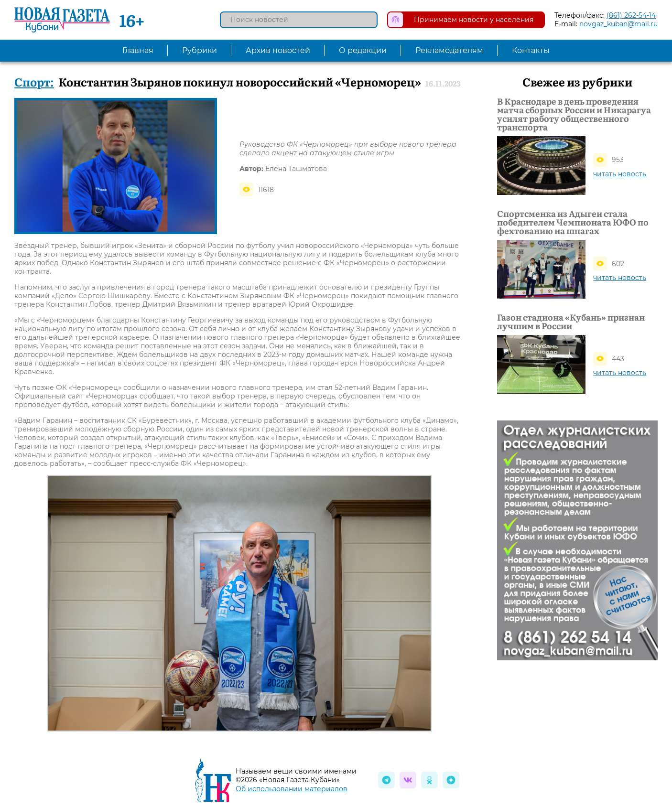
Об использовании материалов (292, 789)
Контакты (531, 50)
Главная (138, 50)
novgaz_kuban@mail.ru (618, 24)
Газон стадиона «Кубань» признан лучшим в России (571, 322)
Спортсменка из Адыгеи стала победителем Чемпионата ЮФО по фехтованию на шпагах (573, 222)
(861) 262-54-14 (631, 15)
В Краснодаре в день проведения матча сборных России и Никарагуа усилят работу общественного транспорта (574, 114)
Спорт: (34, 81)
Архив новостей (278, 50)
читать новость (620, 174)
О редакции (363, 50)
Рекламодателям (449, 50)
